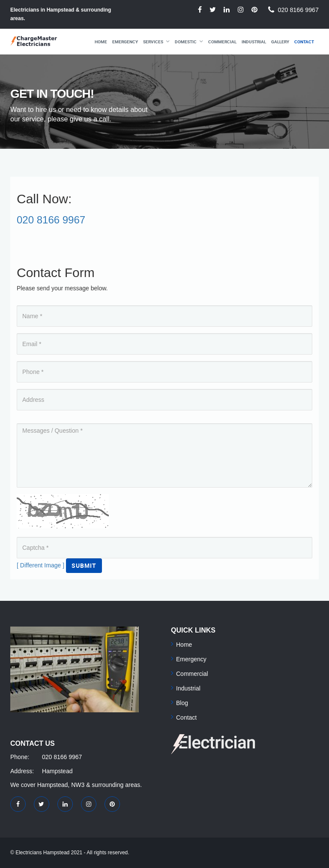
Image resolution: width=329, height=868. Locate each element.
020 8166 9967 (298, 10)
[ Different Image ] (40, 565)
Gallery (280, 42)
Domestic (186, 42)
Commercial (222, 42)
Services (153, 42)
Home (101, 42)
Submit (84, 565)
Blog (182, 703)
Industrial (254, 42)
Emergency (125, 42)
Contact (304, 42)
